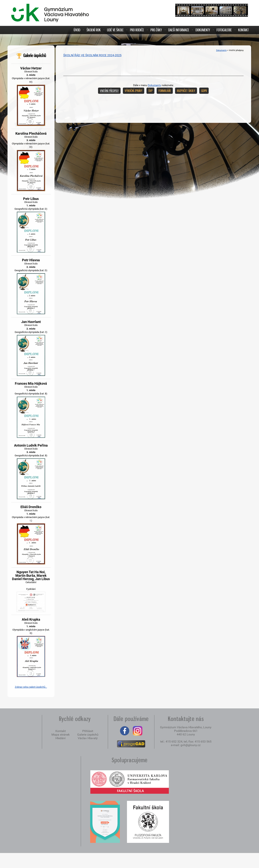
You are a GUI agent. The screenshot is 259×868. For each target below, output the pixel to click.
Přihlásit (88, 731)
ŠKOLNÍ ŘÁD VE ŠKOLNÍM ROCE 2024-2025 (92, 55)
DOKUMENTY (203, 30)
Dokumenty (221, 50)
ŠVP (150, 91)
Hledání (60, 738)
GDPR (204, 91)
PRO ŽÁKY (156, 30)
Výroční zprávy (134, 91)
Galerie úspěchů (31, 55)
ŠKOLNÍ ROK (94, 30)
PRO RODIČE (137, 30)
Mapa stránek (61, 735)
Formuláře (165, 91)
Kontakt (61, 731)
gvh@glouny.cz (191, 745)
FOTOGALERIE (224, 30)
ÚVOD (77, 30)
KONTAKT (243, 30)
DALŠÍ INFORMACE (179, 30)
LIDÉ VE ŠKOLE (115, 30)
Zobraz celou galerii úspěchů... (31, 687)
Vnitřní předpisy (109, 91)
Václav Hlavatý (88, 738)
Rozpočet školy (186, 91)
